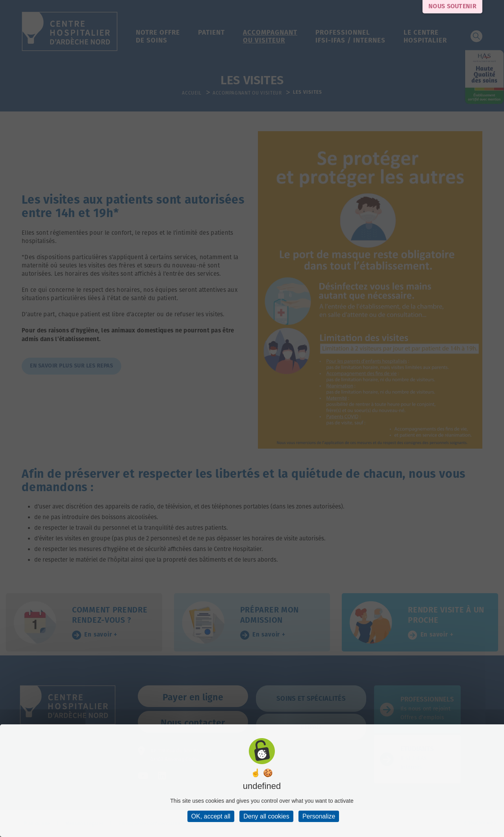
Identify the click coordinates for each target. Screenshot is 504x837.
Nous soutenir (452, 7)
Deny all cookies (266, 816)
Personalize (319, 816)
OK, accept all (211, 816)
